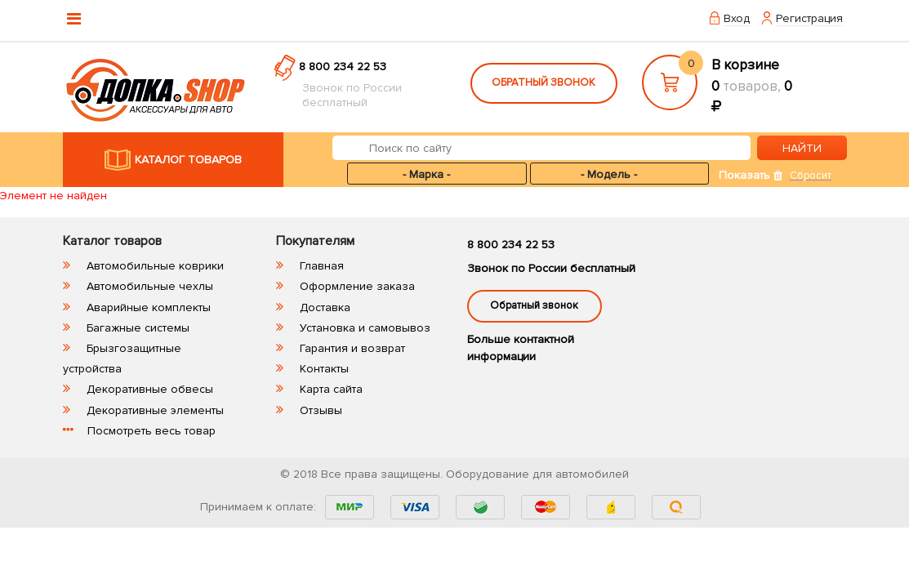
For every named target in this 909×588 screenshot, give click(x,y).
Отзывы (321, 410)
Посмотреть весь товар (151, 431)
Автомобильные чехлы (150, 286)
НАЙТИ (802, 148)
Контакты (324, 369)
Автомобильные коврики (155, 266)
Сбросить (813, 176)
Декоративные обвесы (150, 389)
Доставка (325, 307)
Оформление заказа (357, 286)
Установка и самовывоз (365, 328)
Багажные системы (138, 328)
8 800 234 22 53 (343, 67)
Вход (737, 18)
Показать (744, 175)
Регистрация (809, 18)
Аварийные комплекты (149, 307)
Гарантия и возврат (352, 348)
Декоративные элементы (155, 410)
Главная (322, 266)
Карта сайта (331, 389)
